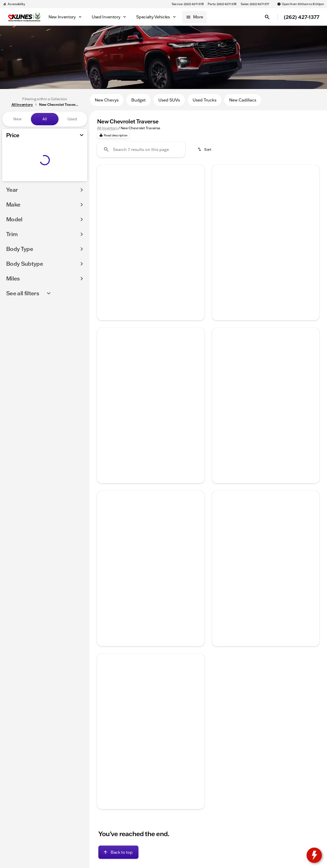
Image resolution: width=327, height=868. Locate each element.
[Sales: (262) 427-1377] (255, 4)
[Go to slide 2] (142, 241)
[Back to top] (118, 854)
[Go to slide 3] (150, 241)
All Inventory (107, 130)
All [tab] (45, 119)
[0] (16, 180)
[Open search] (267, 17)
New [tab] (17, 119)
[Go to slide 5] (165, 241)
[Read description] (113, 137)
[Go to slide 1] (135, 241)
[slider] (12, 154)
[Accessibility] (14, 4)
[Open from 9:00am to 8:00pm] (301, 4)
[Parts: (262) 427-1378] (222, 4)
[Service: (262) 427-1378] (188, 4)
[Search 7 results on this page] (141, 151)
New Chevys (107, 102)
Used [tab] (72, 119)
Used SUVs (169, 102)
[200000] (69, 180)
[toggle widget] (314, 855)
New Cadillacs (243, 102)
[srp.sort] (205, 151)
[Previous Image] (104, 207)
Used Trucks (205, 102)
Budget (138, 102)
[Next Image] (197, 207)
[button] (105, 207)
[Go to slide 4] (158, 241)
